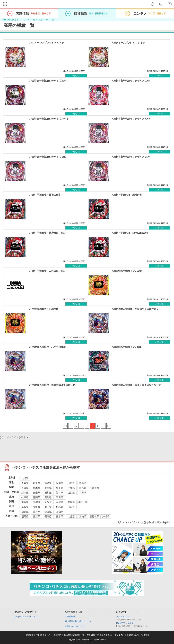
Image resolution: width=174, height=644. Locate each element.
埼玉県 (60, 488)
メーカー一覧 (30, 20)
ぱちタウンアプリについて (26, 617)
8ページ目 (50, 20)
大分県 (71, 516)
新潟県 (25, 493)
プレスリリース (43, 635)
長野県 (83, 493)
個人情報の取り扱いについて (78, 621)
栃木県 (37, 488)
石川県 (48, 493)
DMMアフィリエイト (126, 623)
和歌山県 (83, 502)
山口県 (71, 507)
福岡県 (25, 516)
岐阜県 (25, 497)
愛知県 (48, 497)
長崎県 (48, 516)
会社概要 (29, 635)
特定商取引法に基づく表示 (99, 635)
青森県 (25, 483)
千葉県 (71, 488)
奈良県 (71, 502)
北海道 (25, 478)
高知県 (60, 512)
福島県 (83, 483)
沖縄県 (106, 516)
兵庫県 (60, 502)
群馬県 (48, 488)
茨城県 (25, 488)
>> (109, 426)
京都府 (37, 502)
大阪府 (48, 502)
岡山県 (48, 507)
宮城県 (48, 483)
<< (65, 426)
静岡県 (37, 497)
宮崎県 (83, 516)
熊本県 (60, 516)
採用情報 (145, 635)
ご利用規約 (70, 617)
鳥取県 (25, 507)
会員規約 (57, 635)
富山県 (37, 493)
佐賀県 (37, 516)
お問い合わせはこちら (75, 626)
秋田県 (60, 483)
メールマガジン (123, 616)
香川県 (37, 512)
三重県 (60, 497)
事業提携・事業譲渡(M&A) (127, 635)
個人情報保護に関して (74, 635)
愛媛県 (48, 512)
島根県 (37, 507)
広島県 (60, 507)
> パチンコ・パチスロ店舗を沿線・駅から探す (142, 522)
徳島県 (25, 512)
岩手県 (37, 483)
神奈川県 (94, 488)
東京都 (83, 488)
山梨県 (71, 493)
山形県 (71, 483)
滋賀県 (25, 502)
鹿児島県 (94, 516)
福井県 (60, 493)
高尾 (40, 20)
